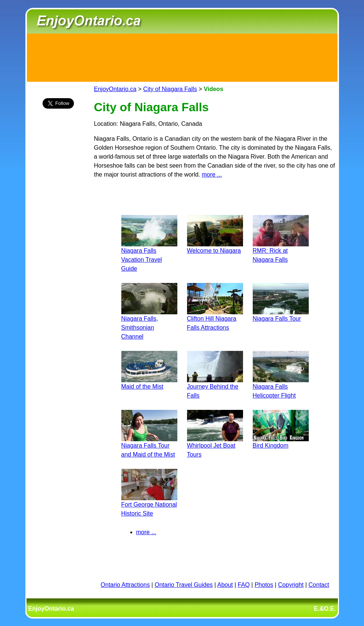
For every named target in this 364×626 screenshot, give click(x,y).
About (225, 585)
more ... (212, 175)
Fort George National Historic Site (149, 504)
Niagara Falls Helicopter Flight (281, 387)
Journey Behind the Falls (215, 387)
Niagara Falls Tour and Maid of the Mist (149, 446)
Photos (264, 585)
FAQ (244, 585)
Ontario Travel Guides (184, 585)
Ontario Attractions (125, 585)
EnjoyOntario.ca (115, 89)
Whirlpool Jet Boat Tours (215, 446)
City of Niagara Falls (170, 89)
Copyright (291, 585)
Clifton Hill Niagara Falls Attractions (215, 319)
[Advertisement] (182, 56)
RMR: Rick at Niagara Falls (281, 251)
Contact (319, 585)
